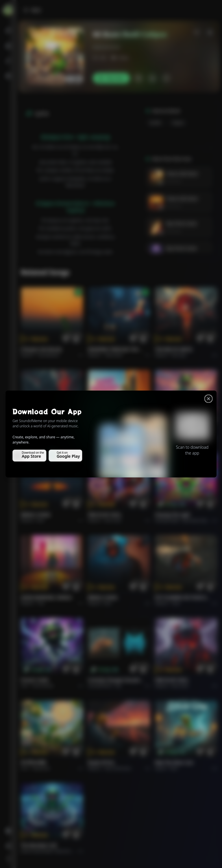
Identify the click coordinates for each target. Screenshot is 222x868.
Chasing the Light (173, 515)
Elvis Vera (174, 181)
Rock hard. (113, 520)
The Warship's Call (39, 845)
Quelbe (155, 123)
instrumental (43, 686)
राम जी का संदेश (34, 762)
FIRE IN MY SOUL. (105, 515)
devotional (41, 768)
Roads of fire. (101, 762)
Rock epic (179, 355)
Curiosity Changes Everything (116, 680)
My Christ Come (182, 223)
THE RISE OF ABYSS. (174, 349)
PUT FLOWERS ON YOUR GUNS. (183, 597)
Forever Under (35, 680)
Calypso (178, 123)
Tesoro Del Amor (182, 174)
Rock (174, 438)
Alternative (114, 355)
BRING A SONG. (36, 515)
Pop (108, 438)
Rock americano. (118, 768)
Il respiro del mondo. (42, 349)
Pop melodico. (49, 355)
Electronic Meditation (72, 851)
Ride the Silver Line (174, 432)
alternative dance (196, 520)
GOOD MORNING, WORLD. (114, 432)
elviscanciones (106, 47)
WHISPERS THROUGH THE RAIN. (116, 349)
